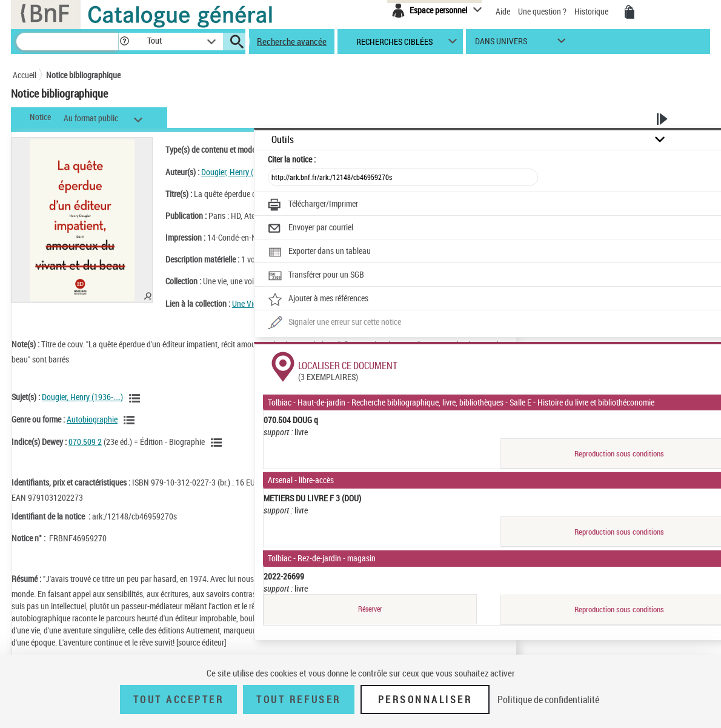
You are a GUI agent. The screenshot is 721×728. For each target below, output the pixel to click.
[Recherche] (67, 42)
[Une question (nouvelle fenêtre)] (334, 323)
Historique (592, 11)
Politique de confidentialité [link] (548, 700)
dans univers (501, 44)
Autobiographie (92, 419)
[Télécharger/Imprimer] (313, 205)
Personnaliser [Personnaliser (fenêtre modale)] (425, 700)
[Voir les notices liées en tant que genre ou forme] (131, 420)
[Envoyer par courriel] (311, 229)
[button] (124, 42)
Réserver (370, 609)
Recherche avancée (292, 41)
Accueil (25, 75)
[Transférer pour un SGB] (316, 276)
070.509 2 (85, 442)
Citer (292, 159)
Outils (283, 140)
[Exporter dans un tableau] (319, 252)
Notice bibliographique (83, 75)
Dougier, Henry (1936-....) (242, 172)
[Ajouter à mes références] (318, 299)
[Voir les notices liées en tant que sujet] (136, 398)
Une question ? (542, 11)
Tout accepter (179, 700)
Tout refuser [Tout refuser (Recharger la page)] (298, 700)
